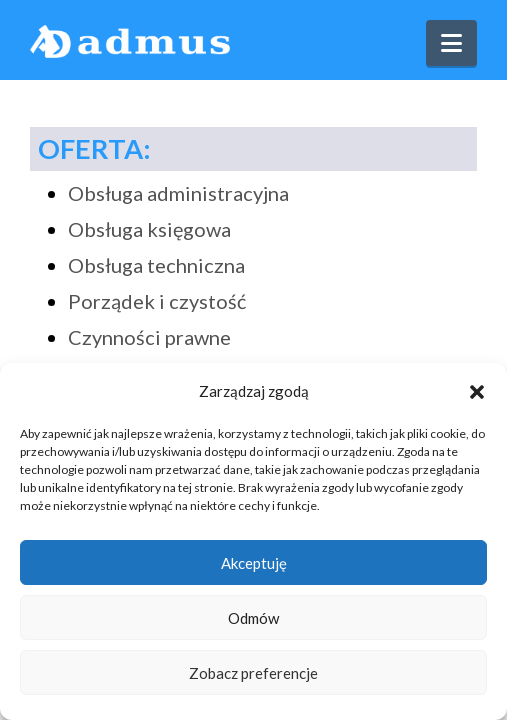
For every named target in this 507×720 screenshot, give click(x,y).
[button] (477, 392)
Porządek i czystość (157, 301)
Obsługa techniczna (156, 265)
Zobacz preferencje (253, 673)
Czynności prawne (149, 337)
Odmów (253, 618)
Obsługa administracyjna (178, 193)
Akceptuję (254, 563)
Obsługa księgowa (149, 229)
